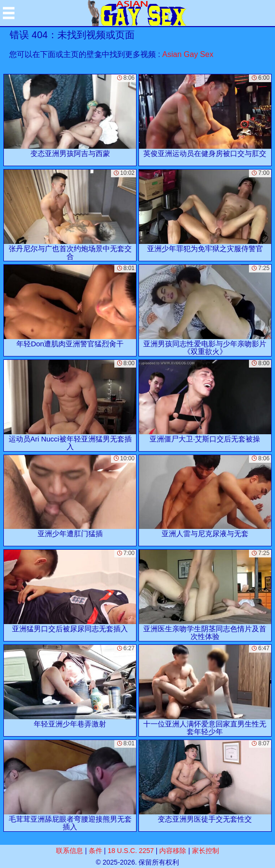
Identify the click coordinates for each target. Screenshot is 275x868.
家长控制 (206, 851)
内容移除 (173, 851)
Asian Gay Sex (188, 54)
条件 (96, 851)
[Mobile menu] (9, 13)
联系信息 (69, 851)
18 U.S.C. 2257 (131, 851)
